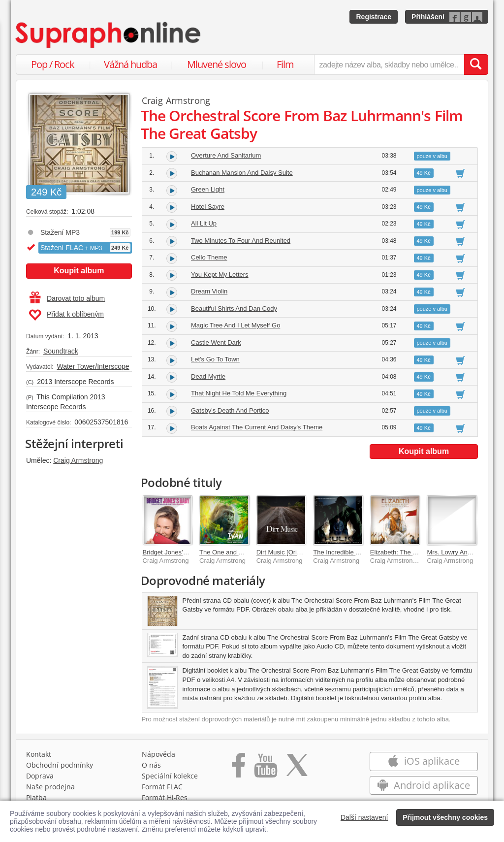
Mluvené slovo (217, 64)
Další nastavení (364, 817)
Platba (36, 797)
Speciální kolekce (170, 776)
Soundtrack (61, 351)
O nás (151, 765)
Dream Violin (209, 291)
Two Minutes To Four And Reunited (241, 241)
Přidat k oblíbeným (66, 315)
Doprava (40, 776)
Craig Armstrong (78, 460)
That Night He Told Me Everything (239, 393)
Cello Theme (209, 257)
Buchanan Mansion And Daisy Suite (242, 173)
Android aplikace (424, 785)
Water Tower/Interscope (93, 366)
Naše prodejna (50, 787)
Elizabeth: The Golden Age (408, 552)
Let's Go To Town (215, 359)
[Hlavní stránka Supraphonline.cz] (109, 35)
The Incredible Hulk (341, 552)
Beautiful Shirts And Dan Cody (234, 308)
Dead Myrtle (208, 376)
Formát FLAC (162, 787)
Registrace (374, 17)
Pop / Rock (53, 64)
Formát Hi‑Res (165, 797)
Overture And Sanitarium (226, 155)
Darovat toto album (67, 298)
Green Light (208, 189)
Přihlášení (428, 17)
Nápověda (158, 754)
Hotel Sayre (208, 207)
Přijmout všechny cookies (445, 817)
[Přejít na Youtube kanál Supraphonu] (265, 769)
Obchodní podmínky (60, 765)
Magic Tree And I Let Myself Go (236, 325)
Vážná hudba (130, 64)
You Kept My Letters (220, 275)
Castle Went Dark (216, 342)
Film (285, 64)
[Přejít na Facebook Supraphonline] (238, 769)
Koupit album (79, 271)
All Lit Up (204, 223)
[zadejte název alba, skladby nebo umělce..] (389, 65)
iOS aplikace (424, 761)
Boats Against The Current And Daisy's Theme (257, 427)
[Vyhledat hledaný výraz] (476, 65)
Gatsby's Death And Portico (230, 410)
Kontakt (39, 754)
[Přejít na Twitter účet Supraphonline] (297, 769)
